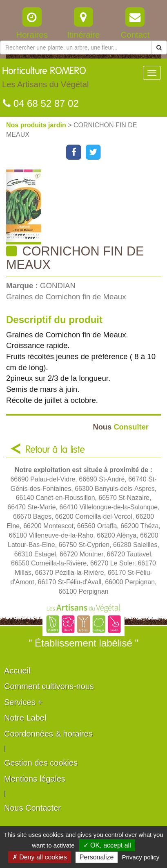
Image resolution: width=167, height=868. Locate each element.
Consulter (121, 427)
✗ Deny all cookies (40, 857)
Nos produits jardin (37, 125)
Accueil (17, 671)
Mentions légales (35, 779)
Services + (23, 702)
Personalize (97, 857)
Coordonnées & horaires (48, 734)
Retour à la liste (55, 450)
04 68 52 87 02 (41, 103)
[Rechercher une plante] (76, 47)
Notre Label (25, 718)
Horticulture (45, 79)
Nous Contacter (32, 808)
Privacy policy (141, 857)
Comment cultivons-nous (49, 686)
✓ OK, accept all (107, 845)
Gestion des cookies (41, 763)
